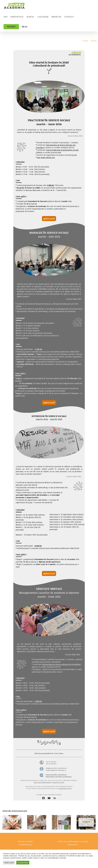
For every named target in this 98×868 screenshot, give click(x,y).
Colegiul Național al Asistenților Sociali (62, 150)
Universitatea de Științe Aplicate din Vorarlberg (61, 664)
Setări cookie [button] (9, 863)
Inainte (93, 41)
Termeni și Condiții (58, 782)
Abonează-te (73, 845)
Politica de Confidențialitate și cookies (73, 841)
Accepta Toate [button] (23, 863)
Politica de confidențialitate (42, 782)
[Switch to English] (25, 26)
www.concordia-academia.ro (56, 775)
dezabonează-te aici (65, 788)
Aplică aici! (49, 219)
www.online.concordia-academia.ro (59, 777)
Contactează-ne (25, 845)
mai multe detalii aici (46, 157)
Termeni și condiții (25, 841)
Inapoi (86, 41)
